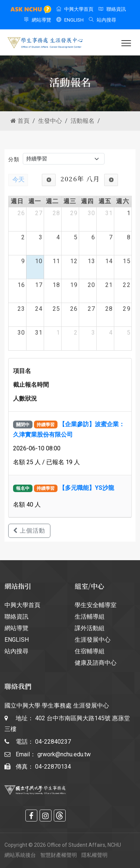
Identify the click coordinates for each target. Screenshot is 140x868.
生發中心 (50, 121)
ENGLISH (70, 20)
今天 (18, 180)
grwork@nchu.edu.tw (64, 754)
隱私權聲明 (94, 855)
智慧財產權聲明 (59, 855)
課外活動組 (90, 628)
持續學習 (46, 425)
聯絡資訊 (112, 9)
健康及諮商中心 (96, 663)
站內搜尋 (102, 20)
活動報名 (83, 121)
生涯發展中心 (93, 640)
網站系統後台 (20, 855)
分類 (14, 159)
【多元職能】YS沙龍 (87, 488)
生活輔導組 (90, 617)
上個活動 (29, 531)
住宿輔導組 (90, 651)
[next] (111, 180)
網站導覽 (38, 20)
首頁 (20, 121)
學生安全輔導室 (96, 605)
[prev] (49, 180)
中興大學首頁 (75, 9)
